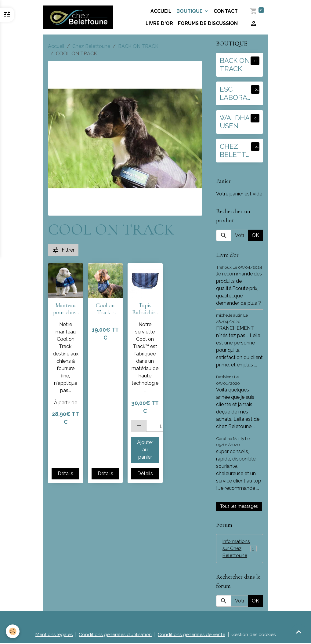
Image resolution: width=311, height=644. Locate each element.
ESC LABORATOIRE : (233, 93)
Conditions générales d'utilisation (115, 635)
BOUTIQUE (190, 11)
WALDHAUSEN (235, 122)
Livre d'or (160, 23)
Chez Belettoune (91, 46)
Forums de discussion (208, 23)
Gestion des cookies (255, 635)
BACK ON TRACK (138, 46)
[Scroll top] (299, 632)
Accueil (161, 11)
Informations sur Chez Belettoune (241, 549)
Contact (226, 11)
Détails (65, 473)
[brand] (79, 17)
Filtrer (63, 250)
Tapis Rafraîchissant (145, 309)
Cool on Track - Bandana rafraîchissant (105, 309)
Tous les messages (239, 506)
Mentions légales (53, 635)
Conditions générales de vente (192, 635)
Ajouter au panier (145, 450)
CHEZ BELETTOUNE (233, 151)
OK (255, 235)
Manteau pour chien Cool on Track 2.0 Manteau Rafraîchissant (66, 309)
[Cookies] (13, 631)
